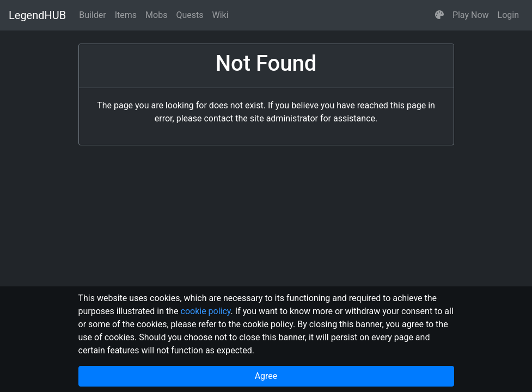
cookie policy (206, 311)
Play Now (471, 15)
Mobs (156, 15)
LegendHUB (37, 15)
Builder (93, 15)
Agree (266, 376)
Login (508, 15)
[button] (439, 15)
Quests (189, 15)
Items (126, 15)
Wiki (221, 15)
